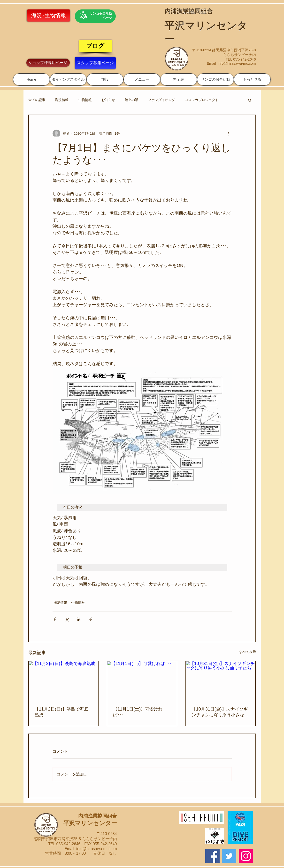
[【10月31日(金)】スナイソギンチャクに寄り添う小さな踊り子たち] (221, 681)
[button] (68, 79)
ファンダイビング (161, 100)
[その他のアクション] (229, 133)
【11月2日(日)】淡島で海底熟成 (61, 712)
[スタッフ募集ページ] (95, 63)
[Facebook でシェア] (55, 619)
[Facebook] (212, 856)
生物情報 (85, 100)
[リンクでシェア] (90, 619)
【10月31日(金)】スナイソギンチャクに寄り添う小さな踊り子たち (220, 712)
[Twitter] (229, 856)
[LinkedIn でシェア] (79, 619)
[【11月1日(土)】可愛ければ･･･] (142, 681)
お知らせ (108, 100)
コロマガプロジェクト (202, 100)
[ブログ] (95, 46)
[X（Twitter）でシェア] (67, 619)
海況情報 (62, 100)
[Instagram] (246, 856)
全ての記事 (37, 100)
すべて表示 (247, 652)
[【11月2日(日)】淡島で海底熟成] (64, 681)
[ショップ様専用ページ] (48, 63)
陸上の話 (131, 100)
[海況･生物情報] (49, 16)
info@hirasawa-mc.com (237, 63)
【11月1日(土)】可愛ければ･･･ (138, 712)
